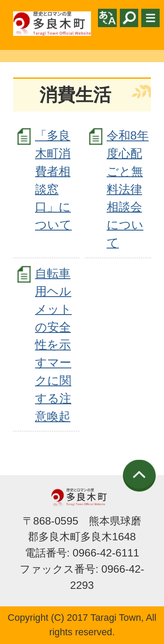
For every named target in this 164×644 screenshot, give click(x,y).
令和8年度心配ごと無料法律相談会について (128, 189)
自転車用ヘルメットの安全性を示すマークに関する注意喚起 (53, 345)
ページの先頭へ (139, 476)
